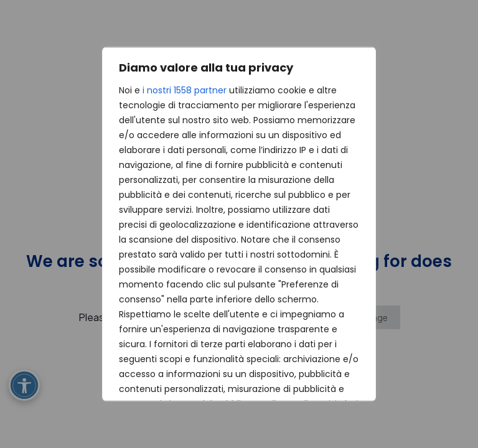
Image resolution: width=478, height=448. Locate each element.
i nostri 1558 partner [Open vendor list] (185, 90)
